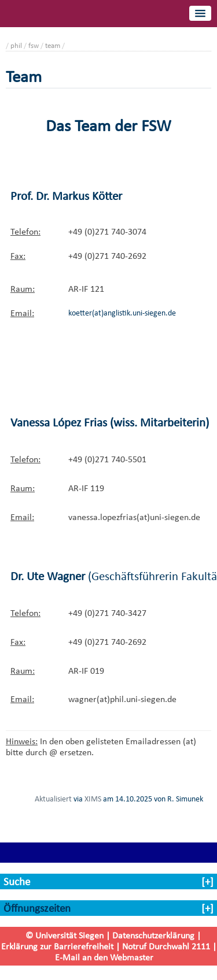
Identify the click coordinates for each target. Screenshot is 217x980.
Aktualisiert (53, 799)
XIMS (93, 799)
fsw (34, 45)
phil (16, 45)
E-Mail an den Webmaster (104, 957)
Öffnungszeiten (37, 908)
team (53, 45)
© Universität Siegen (65, 935)
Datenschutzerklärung (153, 935)
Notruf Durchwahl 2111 (166, 946)
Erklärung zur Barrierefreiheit (57, 946)
